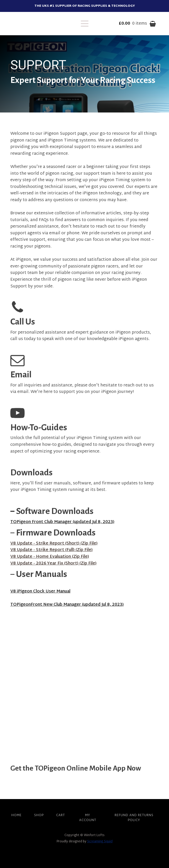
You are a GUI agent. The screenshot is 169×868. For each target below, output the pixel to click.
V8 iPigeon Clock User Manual (40, 591)
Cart (61, 816)
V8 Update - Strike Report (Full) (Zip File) (52, 550)
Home (17, 816)
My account (88, 818)
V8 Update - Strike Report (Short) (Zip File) (54, 544)
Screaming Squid (100, 842)
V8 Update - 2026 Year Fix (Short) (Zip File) (53, 564)
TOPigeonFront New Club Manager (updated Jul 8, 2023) (67, 605)
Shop (39, 816)
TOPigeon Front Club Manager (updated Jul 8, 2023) (62, 522)
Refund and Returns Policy (134, 818)
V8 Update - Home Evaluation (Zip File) (50, 557)
